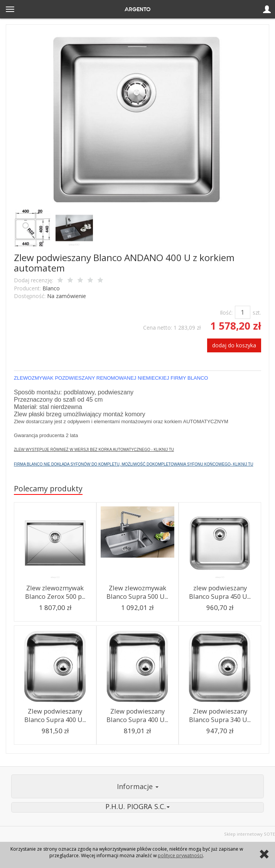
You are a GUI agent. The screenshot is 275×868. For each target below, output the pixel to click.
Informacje (138, 786)
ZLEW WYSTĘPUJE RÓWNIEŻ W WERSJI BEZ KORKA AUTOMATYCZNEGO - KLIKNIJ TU (94, 450)
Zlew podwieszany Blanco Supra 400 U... (55, 716)
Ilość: (226, 313)
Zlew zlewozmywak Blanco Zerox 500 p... (55, 592)
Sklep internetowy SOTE (250, 834)
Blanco (51, 288)
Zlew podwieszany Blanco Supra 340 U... (220, 716)
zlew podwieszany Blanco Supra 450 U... (220, 592)
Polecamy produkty (48, 488)
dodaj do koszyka (234, 345)
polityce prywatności (180, 855)
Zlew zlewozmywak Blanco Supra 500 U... (137, 592)
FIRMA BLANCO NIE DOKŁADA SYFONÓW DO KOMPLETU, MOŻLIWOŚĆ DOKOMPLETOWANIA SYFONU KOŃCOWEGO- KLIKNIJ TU (133, 464)
